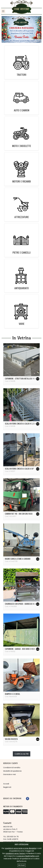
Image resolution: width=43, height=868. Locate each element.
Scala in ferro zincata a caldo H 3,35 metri (22, 424)
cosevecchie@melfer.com (28, 856)
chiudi (22, 865)
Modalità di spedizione (12, 771)
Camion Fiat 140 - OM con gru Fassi (19, 514)
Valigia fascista (11, 739)
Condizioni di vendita (12, 768)
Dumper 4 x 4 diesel (13, 694)
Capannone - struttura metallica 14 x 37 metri (24, 379)
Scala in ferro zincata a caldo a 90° (20, 469)
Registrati (7, 787)
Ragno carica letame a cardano (18, 559)
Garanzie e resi (9, 774)
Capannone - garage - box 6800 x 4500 (20, 649)
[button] (5, 29)
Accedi (6, 784)
